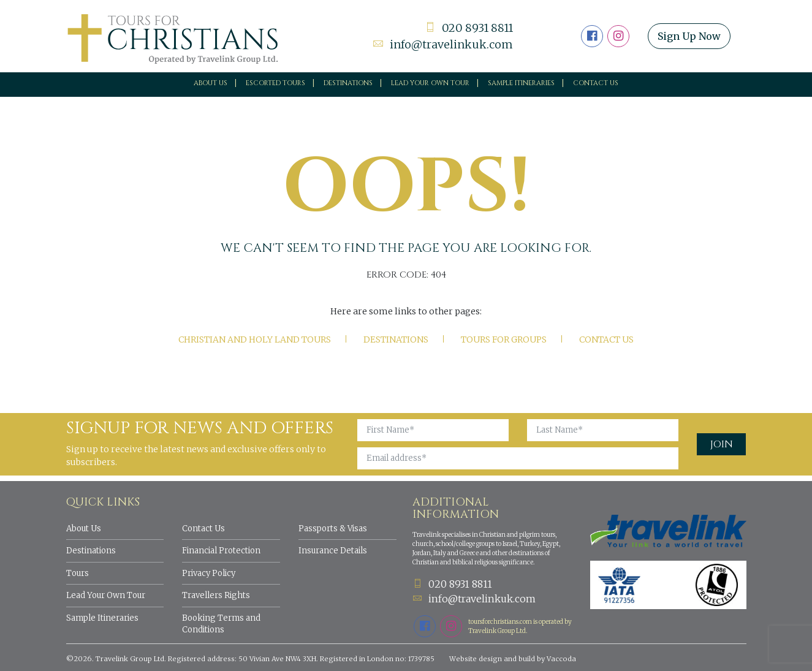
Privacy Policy (209, 573)
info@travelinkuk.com (443, 44)
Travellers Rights (216, 595)
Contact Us (596, 83)
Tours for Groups (504, 339)
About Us (211, 83)
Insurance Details (333, 551)
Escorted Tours (275, 83)
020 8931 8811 (469, 28)
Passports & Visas (333, 529)
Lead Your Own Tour (106, 595)
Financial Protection (221, 551)
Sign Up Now (689, 36)
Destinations (348, 83)
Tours (78, 573)
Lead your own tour (430, 83)
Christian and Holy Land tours (255, 339)
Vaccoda (561, 659)
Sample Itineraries (521, 83)
